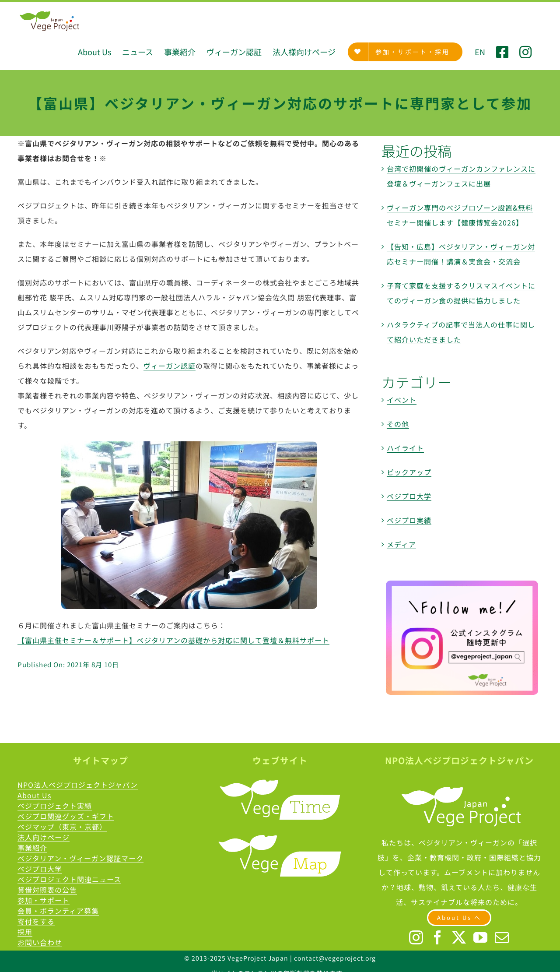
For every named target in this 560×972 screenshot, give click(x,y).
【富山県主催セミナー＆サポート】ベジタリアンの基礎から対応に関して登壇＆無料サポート (173, 640)
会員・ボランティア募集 (58, 911)
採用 (25, 932)
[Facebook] (438, 937)
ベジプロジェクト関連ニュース (69, 879)
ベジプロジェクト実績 (55, 806)
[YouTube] (481, 937)
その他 (398, 424)
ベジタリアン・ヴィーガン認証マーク (80, 858)
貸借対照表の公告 (47, 890)
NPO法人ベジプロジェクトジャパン (78, 785)
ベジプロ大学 (409, 496)
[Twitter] (459, 937)
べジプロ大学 (40, 869)
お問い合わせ (40, 942)
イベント (402, 400)
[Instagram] (416, 937)
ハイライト (405, 448)
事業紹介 (32, 848)
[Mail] (502, 937)
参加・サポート (44, 900)
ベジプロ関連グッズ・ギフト (66, 816)
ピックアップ (409, 472)
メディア (401, 544)
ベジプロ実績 (409, 520)
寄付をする (36, 921)
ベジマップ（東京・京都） (62, 827)
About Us (34, 795)
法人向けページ (44, 837)
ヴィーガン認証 (170, 366)
